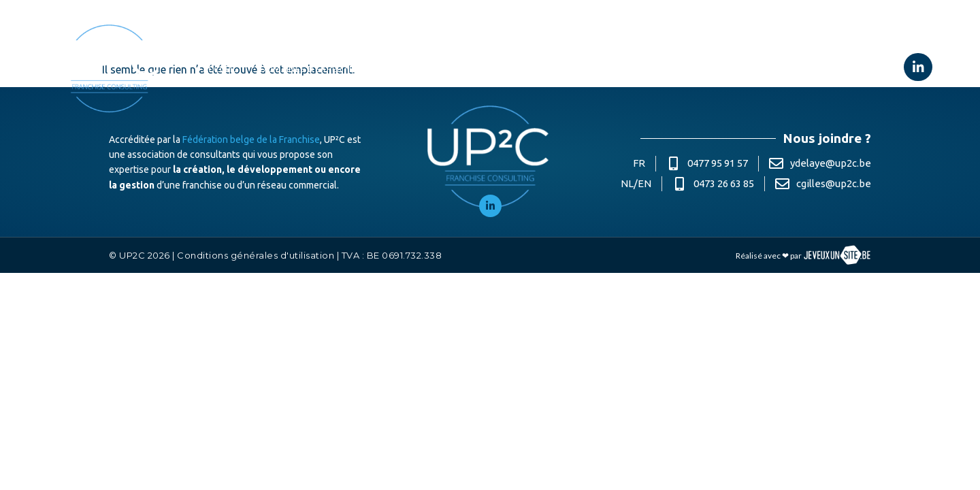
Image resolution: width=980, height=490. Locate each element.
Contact (758, 69)
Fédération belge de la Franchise (251, 140)
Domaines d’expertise (317, 68)
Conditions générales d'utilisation (256, 255)
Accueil (220, 69)
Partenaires (568, 69)
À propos (419, 69)
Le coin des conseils (667, 69)
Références (490, 69)
